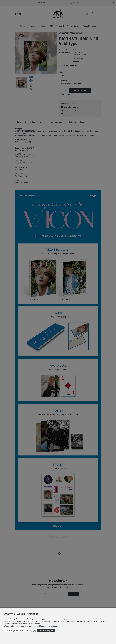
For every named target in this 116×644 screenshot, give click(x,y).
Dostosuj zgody (31, 631)
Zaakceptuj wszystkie (46, 631)
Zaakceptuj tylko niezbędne (14, 631)
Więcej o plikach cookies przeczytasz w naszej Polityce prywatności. (30, 626)
